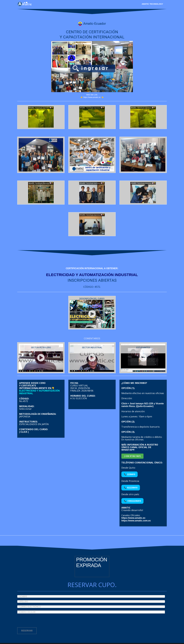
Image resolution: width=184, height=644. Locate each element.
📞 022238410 (131, 477)
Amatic (54, 641)
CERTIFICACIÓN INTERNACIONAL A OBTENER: (92, 268)
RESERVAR (27, 620)
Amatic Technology (152, 4)
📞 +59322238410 (132, 491)
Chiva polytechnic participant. (126, 641)
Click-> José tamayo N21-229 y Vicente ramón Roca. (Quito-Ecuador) (143, 395)
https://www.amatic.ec (133, 508)
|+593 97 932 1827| (132, 446)
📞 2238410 (130, 464)
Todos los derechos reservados (76, 641)
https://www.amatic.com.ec (136, 510)
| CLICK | (24, 422)
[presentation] (37, 610)
